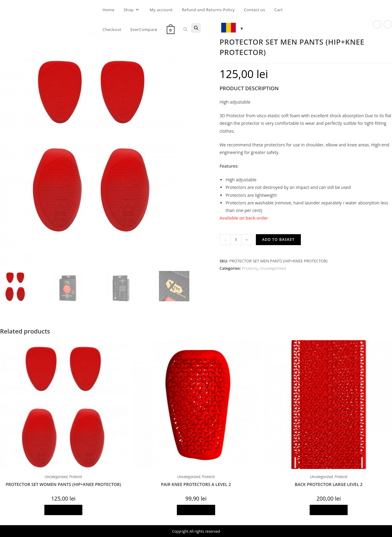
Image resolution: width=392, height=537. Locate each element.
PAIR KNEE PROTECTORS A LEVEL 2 (196, 485)
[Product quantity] (236, 240)
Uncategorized (273, 268)
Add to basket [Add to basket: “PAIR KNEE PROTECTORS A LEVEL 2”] (196, 510)
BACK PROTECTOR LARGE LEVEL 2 (329, 485)
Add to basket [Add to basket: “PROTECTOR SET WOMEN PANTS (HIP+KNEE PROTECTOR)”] (64, 510)
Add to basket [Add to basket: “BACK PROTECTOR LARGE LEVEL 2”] (329, 510)
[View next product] (388, 24)
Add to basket (278, 239)
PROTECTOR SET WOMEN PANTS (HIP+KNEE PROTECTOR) (63, 485)
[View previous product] (377, 24)
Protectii (249, 268)
